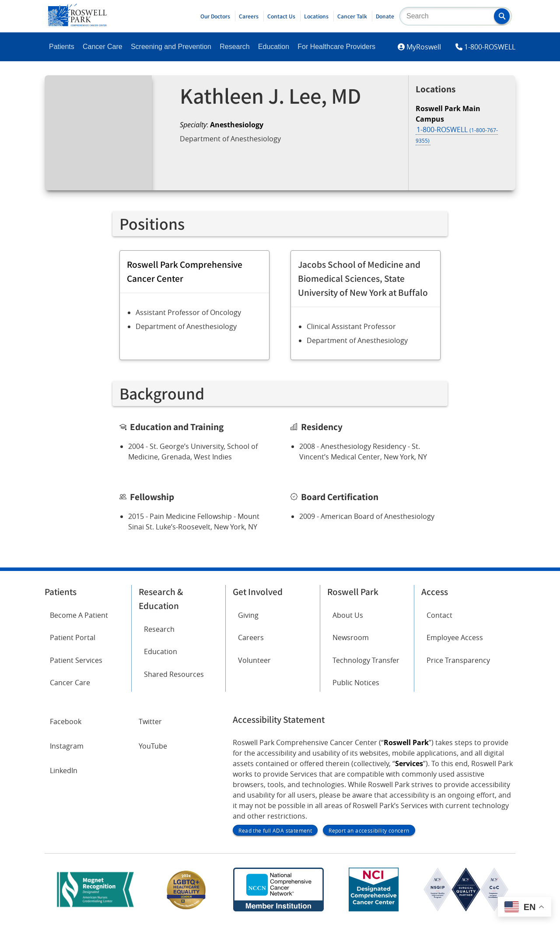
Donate (385, 16)
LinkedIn (64, 770)
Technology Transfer (366, 660)
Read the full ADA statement (275, 830)
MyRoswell (424, 47)
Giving (248, 615)
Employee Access (455, 637)
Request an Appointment (233, 162)
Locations (316, 16)
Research (234, 47)
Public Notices (356, 683)
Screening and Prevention (171, 47)
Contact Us (281, 16)
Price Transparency (458, 660)
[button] (502, 16)
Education (274, 47)
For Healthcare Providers (336, 47)
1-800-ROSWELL (490, 47)
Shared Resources (174, 674)
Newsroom (351, 637)
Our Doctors (215, 16)
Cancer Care (103, 47)
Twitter (150, 721)
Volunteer (254, 660)
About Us (348, 615)
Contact (439, 615)
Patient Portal (73, 637)
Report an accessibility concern (369, 830)
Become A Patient (79, 615)
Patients (62, 47)
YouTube (153, 746)
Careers (249, 16)
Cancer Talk (352, 16)
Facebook (66, 721)
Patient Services (76, 660)
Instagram (67, 746)
